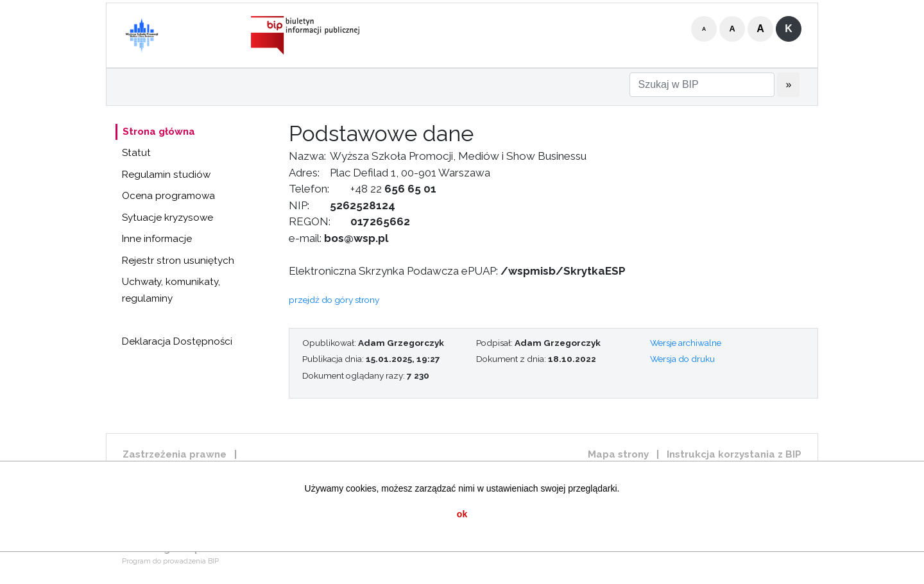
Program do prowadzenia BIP (170, 561)
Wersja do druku (682, 359)
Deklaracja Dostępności (177, 341)
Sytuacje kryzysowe (167, 218)
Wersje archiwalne (686, 343)
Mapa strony (618, 454)
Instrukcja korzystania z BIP (734, 454)
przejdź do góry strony (334, 300)
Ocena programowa (168, 196)
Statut (136, 153)
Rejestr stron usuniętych (178, 261)
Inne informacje (157, 239)
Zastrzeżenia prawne (175, 454)
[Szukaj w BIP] (702, 85)
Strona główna (159, 132)
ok (462, 514)
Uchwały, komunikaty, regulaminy (171, 290)
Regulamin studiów (166, 175)
